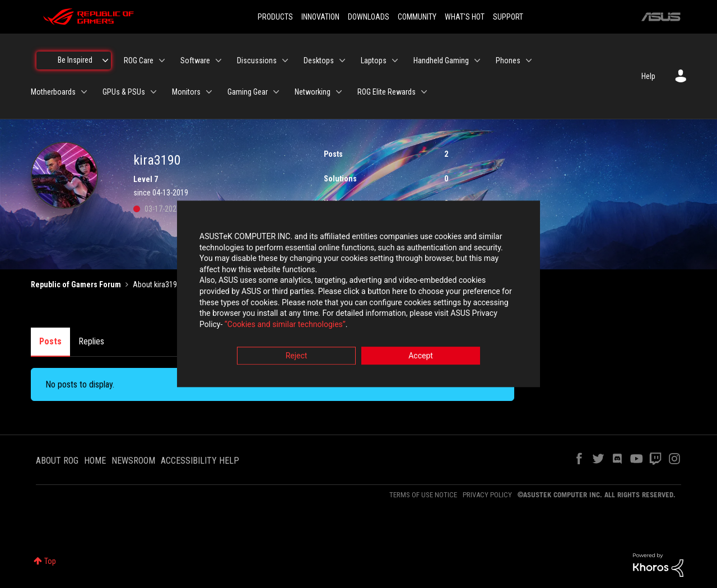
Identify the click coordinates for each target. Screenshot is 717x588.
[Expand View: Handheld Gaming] (477, 60)
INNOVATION (320, 17)
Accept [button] (421, 356)
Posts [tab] (50, 341)
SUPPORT (508, 17)
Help (648, 76)
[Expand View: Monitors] (209, 92)
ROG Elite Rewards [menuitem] (387, 92)
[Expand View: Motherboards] (84, 92)
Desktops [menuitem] (319, 60)
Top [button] (50, 561)
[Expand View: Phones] (529, 60)
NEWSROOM (133, 461)
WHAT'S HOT (465, 17)
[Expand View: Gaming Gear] (276, 92)
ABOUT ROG (57, 461)
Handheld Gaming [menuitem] (441, 60)
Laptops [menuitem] (374, 60)
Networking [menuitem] (313, 92)
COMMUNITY (417, 17)
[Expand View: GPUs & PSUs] (153, 92)
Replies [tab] (91, 341)
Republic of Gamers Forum (76, 284)
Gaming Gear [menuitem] (248, 92)
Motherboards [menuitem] (53, 92)
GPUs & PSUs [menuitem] (124, 92)
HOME (95, 461)
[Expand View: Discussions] (285, 60)
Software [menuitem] (195, 60)
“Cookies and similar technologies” (285, 324)
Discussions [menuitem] (257, 60)
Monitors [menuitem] (186, 92)
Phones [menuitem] (508, 60)
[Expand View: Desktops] (342, 60)
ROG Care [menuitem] (139, 60)
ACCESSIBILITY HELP (200, 461)
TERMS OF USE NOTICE (423, 495)
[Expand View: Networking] (339, 92)
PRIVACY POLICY (487, 495)
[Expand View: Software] (218, 60)
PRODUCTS (275, 17)
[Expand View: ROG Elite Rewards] (424, 92)
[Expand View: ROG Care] (162, 60)
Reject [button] (297, 356)
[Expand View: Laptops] (395, 60)
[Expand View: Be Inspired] (105, 60)
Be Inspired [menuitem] (75, 60)
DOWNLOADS (369, 17)
